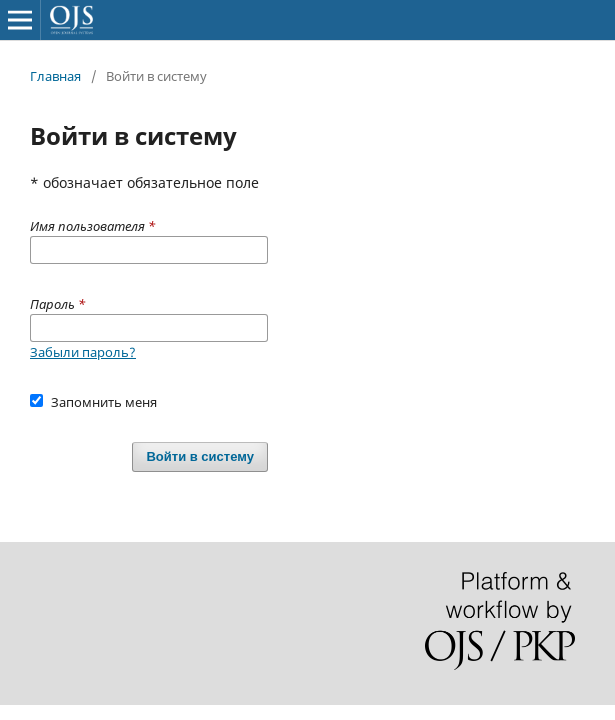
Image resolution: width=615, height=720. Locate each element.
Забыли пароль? (83, 352)
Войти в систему (200, 456)
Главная (55, 76)
